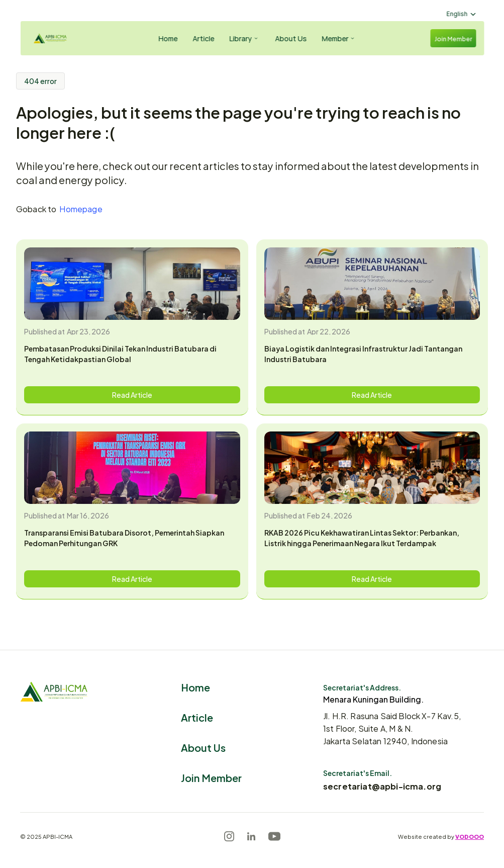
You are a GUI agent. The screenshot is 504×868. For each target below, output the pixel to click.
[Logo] (58, 38)
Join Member (211, 777)
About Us (203, 747)
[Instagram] (229, 836)
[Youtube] (274, 836)
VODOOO (470, 836)
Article (197, 717)
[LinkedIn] (251, 836)
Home (195, 687)
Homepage (81, 208)
